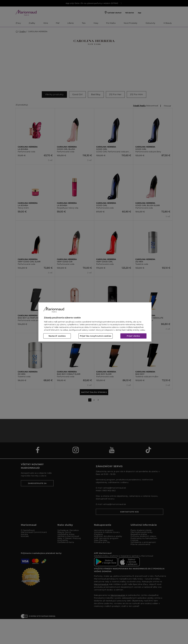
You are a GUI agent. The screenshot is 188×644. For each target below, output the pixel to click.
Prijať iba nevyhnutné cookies (96, 336)
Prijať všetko (133, 336)
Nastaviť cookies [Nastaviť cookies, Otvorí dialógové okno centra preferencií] (57, 336)
